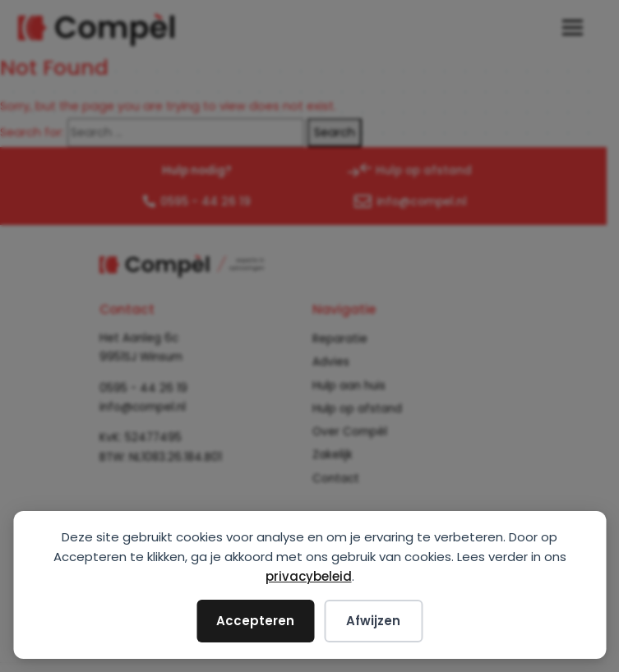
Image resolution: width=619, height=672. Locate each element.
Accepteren (255, 621)
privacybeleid (309, 576)
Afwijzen (373, 621)
